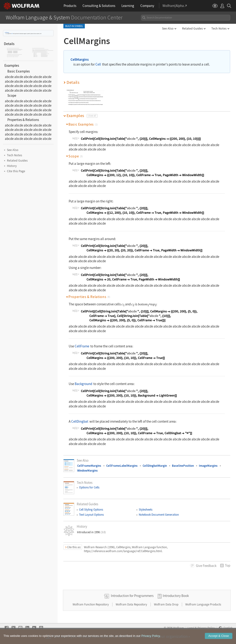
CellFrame (82, 346)
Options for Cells (89, 487)
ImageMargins (208, 466)
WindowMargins (87, 471)
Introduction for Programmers (132, 596)
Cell (12, 34)
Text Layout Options (91, 515)
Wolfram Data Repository (132, 604)
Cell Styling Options (91, 510)
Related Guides (192, 28)
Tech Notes (219, 28)
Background (83, 384)
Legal (191, 628)
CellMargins (7, 32)
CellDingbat (80, 421)
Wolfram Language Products (203, 604)
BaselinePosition (183, 466)
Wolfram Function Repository (91, 604)
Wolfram (178, 628)
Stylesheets (146, 510)
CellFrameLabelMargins (122, 466)
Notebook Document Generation (159, 515)
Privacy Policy (206, 628)
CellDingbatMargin (155, 466)
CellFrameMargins (89, 466)
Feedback (206, 566)
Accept (219, 637)
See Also (168, 28)
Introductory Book (176, 596)
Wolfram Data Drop (167, 604)
